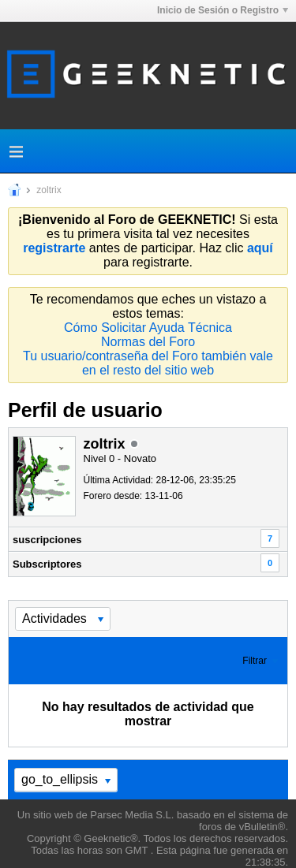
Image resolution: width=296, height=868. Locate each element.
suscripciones (47, 540)
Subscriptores (47, 564)
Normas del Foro (148, 342)
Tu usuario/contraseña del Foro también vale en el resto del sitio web (148, 363)
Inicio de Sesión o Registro (223, 10)
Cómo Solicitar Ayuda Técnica (148, 328)
